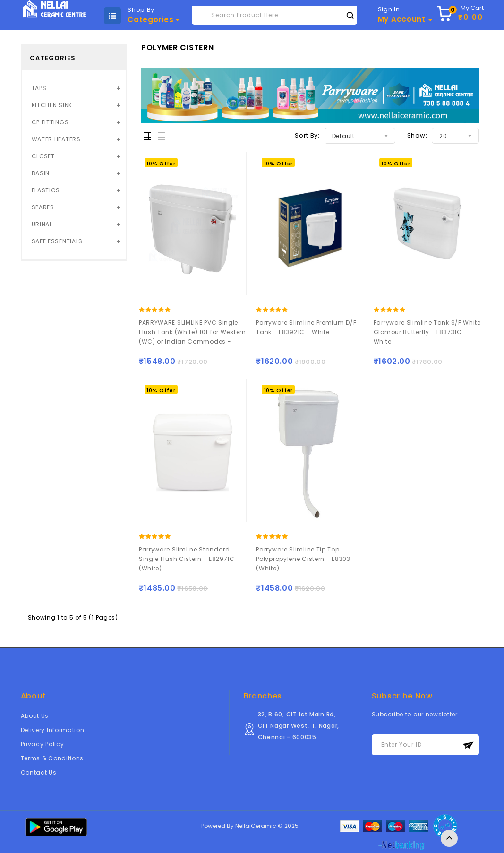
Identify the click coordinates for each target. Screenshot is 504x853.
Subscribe (468, 745)
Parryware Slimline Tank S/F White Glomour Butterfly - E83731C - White (427, 332)
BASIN (41, 173)
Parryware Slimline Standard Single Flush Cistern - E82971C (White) (187, 559)
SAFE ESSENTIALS (57, 241)
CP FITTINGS (50, 122)
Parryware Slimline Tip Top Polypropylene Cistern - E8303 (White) (303, 559)
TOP (449, 838)
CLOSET (43, 156)
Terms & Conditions (52, 758)
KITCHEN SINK (52, 105)
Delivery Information (53, 730)
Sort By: (307, 135)
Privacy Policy (43, 744)
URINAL (42, 224)
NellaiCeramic (256, 826)
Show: (417, 135)
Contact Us (39, 772)
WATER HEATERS (56, 139)
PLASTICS (46, 190)
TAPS (39, 88)
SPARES (43, 207)
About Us (35, 716)
